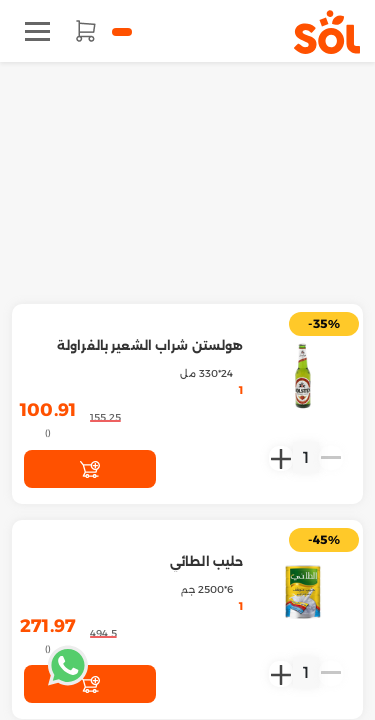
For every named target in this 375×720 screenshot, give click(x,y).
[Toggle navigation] (37, 31)
